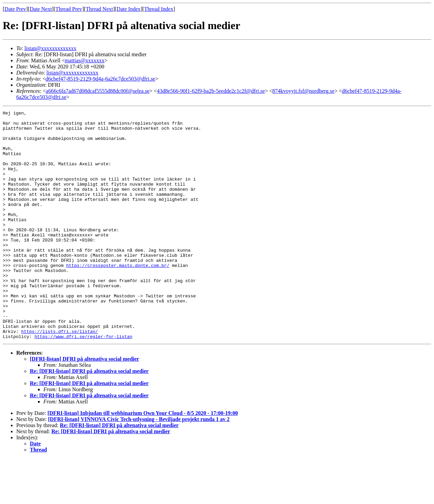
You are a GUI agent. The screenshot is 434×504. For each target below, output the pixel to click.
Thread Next (99, 9)
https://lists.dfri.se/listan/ (60, 376)
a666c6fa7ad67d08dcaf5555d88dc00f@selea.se (98, 91)
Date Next (41, 9)
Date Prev (15, 9)
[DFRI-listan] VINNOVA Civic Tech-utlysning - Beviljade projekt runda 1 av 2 (139, 465)
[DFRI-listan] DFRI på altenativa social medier (84, 405)
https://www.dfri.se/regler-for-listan (84, 382)
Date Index (129, 9)
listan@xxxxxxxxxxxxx (50, 48)
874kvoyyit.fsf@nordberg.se (303, 91)
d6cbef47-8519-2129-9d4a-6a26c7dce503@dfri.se (100, 79)
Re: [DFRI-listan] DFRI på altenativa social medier (89, 417)
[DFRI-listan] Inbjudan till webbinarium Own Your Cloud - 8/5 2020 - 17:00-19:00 (143, 459)
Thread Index (159, 9)
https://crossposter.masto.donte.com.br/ (118, 297)
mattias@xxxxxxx (85, 60)
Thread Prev (69, 9)
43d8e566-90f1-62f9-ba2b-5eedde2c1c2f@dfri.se (211, 91)
